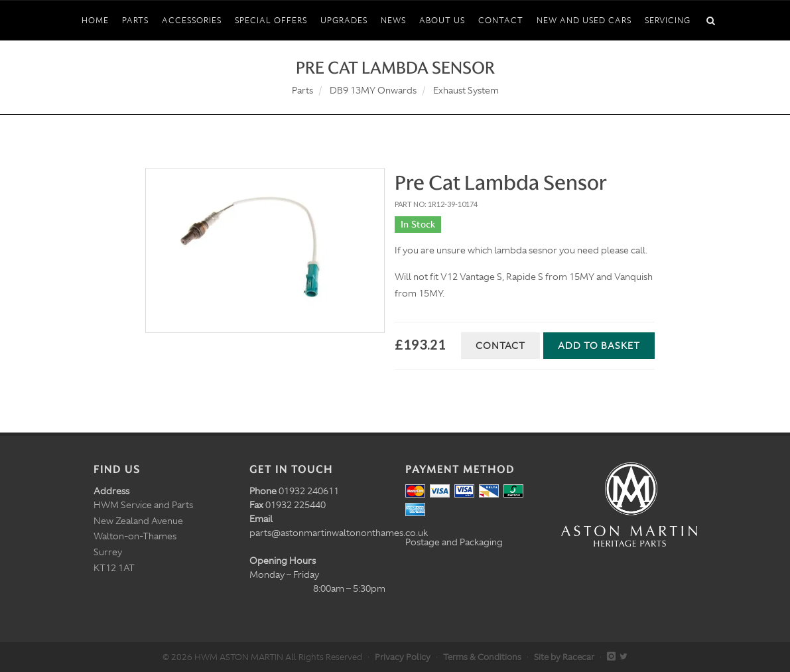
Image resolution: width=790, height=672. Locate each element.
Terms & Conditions (482, 657)
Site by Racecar (564, 657)
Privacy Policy (403, 657)
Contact (500, 346)
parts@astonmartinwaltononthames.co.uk (339, 533)
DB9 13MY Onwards (373, 90)
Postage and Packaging (454, 542)
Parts (302, 90)
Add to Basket (599, 346)
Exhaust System (466, 90)
